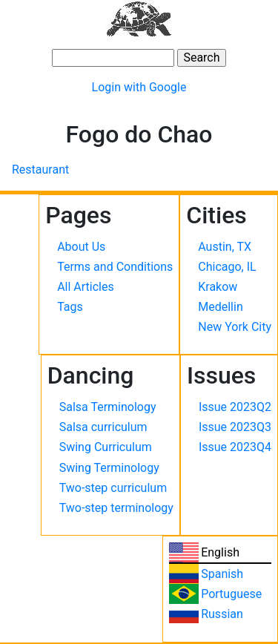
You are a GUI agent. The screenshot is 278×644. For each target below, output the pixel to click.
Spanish (222, 574)
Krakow (218, 287)
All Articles (86, 287)
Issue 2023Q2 (235, 407)
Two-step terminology (116, 508)
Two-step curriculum (113, 488)
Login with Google (139, 87)
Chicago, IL (227, 267)
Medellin (220, 307)
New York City (235, 327)
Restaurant (40, 170)
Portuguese (231, 594)
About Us (81, 247)
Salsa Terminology (108, 407)
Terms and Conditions (115, 267)
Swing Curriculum (106, 447)
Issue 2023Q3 (235, 427)
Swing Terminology (109, 468)
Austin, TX (225, 247)
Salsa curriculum (103, 427)
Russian (222, 614)
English (220, 552)
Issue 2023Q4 (235, 447)
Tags (70, 307)
